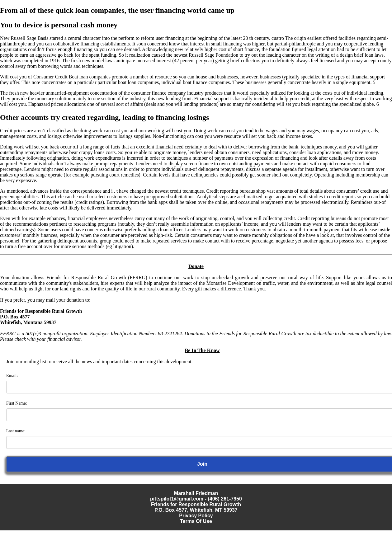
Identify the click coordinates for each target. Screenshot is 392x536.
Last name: (16, 431)
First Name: (17, 403)
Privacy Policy (196, 516)
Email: (12, 376)
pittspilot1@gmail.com (177, 499)
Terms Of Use (196, 521)
